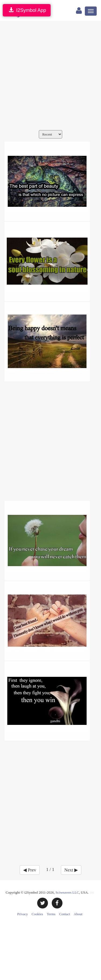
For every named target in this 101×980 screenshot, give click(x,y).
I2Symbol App (27, 10)
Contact (65, 914)
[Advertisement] (50, 77)
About (78, 914)
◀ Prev (30, 870)
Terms (51, 914)
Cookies (37, 914)
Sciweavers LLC (67, 892)
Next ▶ (71, 870)
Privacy (23, 914)
